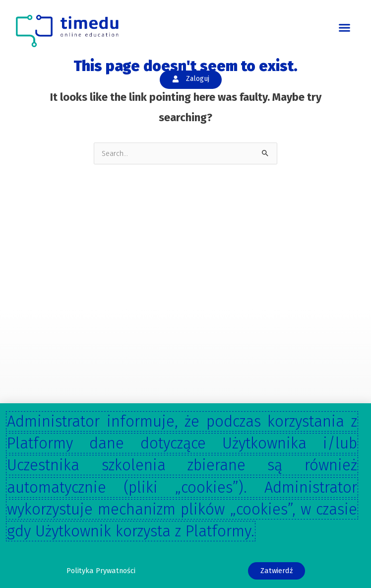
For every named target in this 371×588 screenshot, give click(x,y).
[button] (345, 28)
